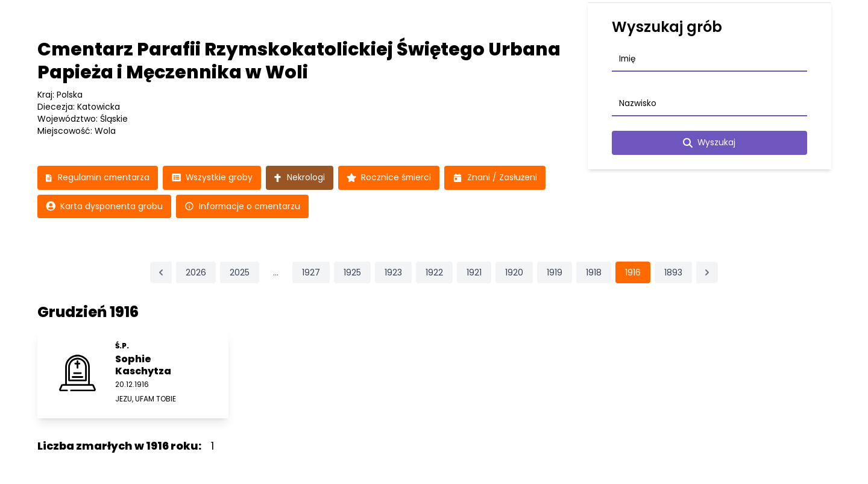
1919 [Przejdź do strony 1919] (555, 273)
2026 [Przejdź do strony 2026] (196, 273)
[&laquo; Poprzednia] (161, 273)
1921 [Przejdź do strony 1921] (474, 273)
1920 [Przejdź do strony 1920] (514, 273)
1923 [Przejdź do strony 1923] (393, 273)
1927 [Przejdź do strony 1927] (311, 273)
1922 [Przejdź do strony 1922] (434, 273)
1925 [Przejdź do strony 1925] (352, 273)
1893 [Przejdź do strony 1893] (673, 273)
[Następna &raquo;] (707, 273)
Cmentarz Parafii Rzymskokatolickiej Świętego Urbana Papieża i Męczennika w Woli (299, 61)
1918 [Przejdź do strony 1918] (594, 273)
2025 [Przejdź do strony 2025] (240, 273)
